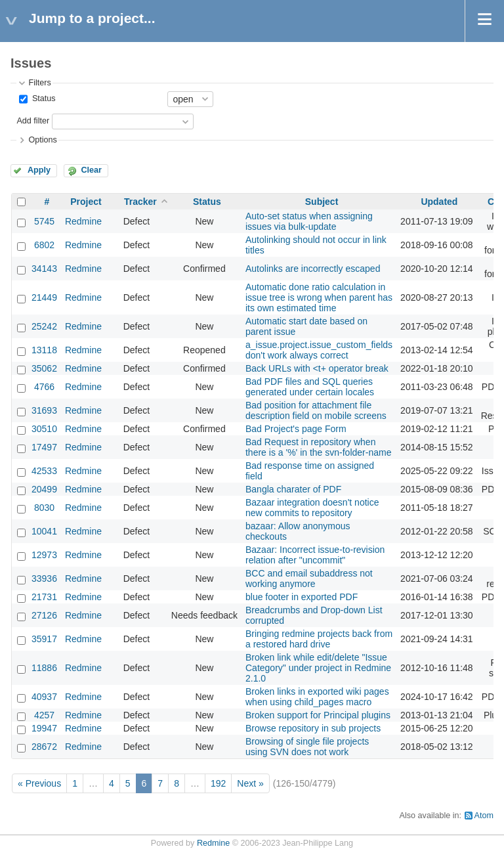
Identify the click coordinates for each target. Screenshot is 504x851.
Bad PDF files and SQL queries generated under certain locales (310, 387)
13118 (44, 350)
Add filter (33, 121)
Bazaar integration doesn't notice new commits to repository (312, 508)
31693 (44, 410)
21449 (44, 297)
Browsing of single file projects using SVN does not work (307, 747)
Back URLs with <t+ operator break (317, 368)
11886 (44, 668)
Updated (439, 202)
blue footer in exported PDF (302, 597)
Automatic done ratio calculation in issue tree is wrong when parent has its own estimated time (319, 297)
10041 (44, 531)
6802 (44, 245)
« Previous (39, 783)
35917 (44, 639)
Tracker (140, 202)
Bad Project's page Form (296, 429)
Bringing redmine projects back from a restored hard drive (319, 639)
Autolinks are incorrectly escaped (313, 269)
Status (42, 98)
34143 (44, 269)
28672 (44, 747)
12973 (44, 555)
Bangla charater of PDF (293, 489)
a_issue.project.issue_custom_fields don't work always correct (319, 350)
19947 (44, 728)
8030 (44, 508)
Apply (39, 170)
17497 (44, 447)
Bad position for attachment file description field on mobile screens (316, 410)
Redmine (83, 221)
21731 (44, 597)
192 (218, 783)
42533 (44, 471)
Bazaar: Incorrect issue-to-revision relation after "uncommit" (315, 555)
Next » (250, 783)
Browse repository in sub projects (313, 728)
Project (86, 202)
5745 (44, 221)
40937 (44, 697)
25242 (44, 326)
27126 (44, 615)
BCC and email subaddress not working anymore (309, 578)
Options (42, 140)
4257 (44, 715)
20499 (44, 489)
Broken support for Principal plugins (318, 715)
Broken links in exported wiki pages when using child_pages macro (317, 697)
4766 (44, 387)
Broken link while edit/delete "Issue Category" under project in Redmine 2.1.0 (318, 668)
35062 (44, 368)
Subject (322, 202)
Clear (91, 170)
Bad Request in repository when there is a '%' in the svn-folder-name (318, 447)
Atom (484, 816)
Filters (39, 83)
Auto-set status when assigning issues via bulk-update (309, 221)
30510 (44, 429)
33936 (44, 578)
